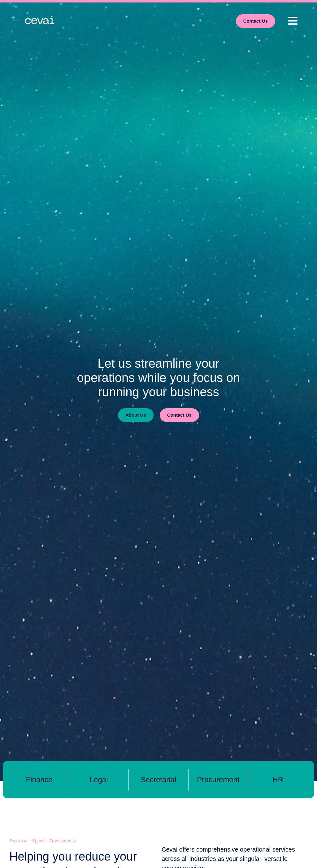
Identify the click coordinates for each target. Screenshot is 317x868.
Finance (39, 780)
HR (278, 780)
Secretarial (159, 780)
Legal (99, 780)
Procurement (218, 780)
